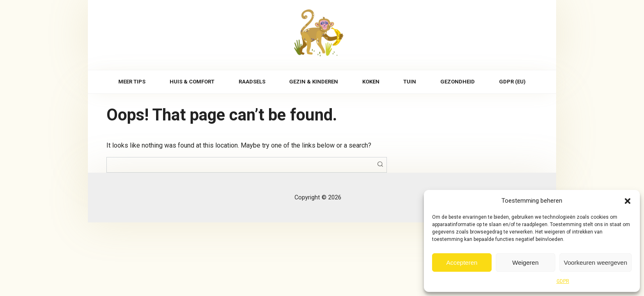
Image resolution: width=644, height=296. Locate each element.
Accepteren (462, 262)
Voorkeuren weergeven (596, 262)
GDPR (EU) (512, 82)
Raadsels (252, 82)
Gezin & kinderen (314, 82)
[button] (628, 201)
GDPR (563, 281)
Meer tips (132, 82)
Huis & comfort (192, 82)
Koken (371, 82)
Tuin (410, 82)
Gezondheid (458, 82)
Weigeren (525, 262)
